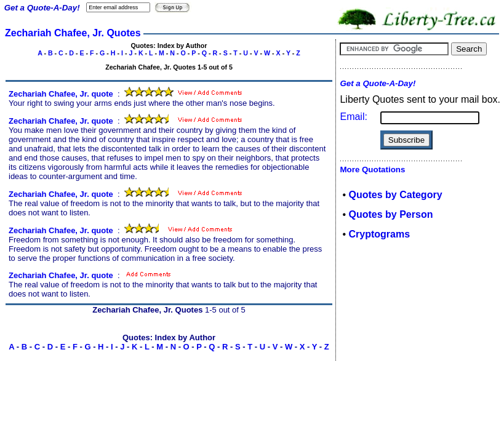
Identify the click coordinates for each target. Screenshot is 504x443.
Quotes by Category (396, 195)
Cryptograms (380, 234)
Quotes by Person (391, 214)
